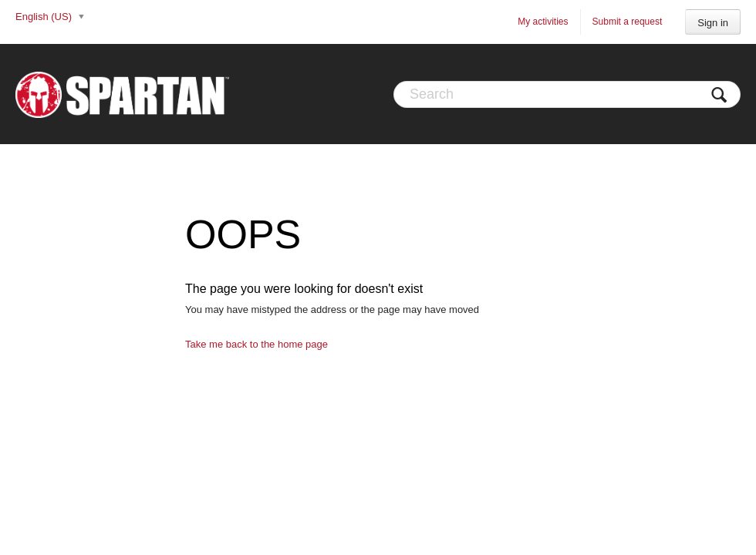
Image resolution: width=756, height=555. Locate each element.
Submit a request (628, 22)
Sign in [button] (713, 23)
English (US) (45, 17)
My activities (543, 22)
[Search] (567, 94)
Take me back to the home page (256, 344)
